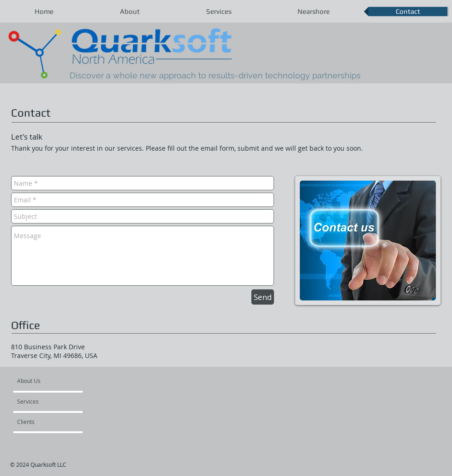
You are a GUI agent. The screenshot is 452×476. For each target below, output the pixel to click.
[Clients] (42, 422)
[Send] (263, 297)
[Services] (44, 401)
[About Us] (52, 381)
